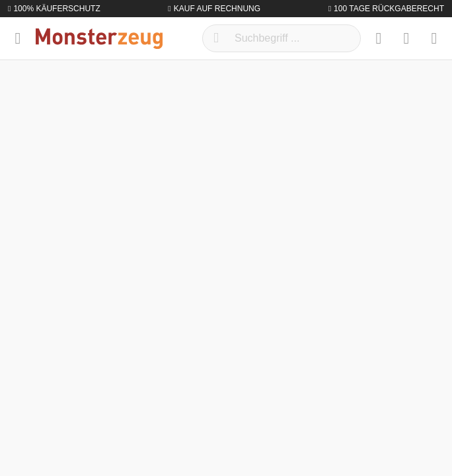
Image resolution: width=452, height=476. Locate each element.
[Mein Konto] (406, 38)
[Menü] (18, 38)
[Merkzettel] (379, 38)
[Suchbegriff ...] (282, 38)
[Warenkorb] (434, 38)
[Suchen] (216, 38)
